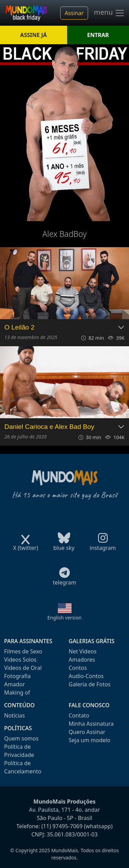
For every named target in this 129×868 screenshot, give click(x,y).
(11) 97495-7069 (62, 826)
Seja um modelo (90, 740)
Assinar (74, 13)
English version (65, 618)
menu (109, 13)
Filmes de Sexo (23, 651)
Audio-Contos (86, 676)
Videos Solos (20, 660)
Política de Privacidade (19, 751)
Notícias (14, 715)
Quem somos (21, 738)
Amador (14, 684)
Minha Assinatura (91, 724)
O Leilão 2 (19, 327)
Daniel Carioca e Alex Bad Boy (49, 427)
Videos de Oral (23, 668)
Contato (79, 715)
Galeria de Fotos (90, 684)
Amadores (82, 660)
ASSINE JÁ (34, 35)
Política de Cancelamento (23, 767)
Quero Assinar (87, 732)
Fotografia (17, 676)
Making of (17, 692)
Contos (78, 668)
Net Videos (83, 651)
